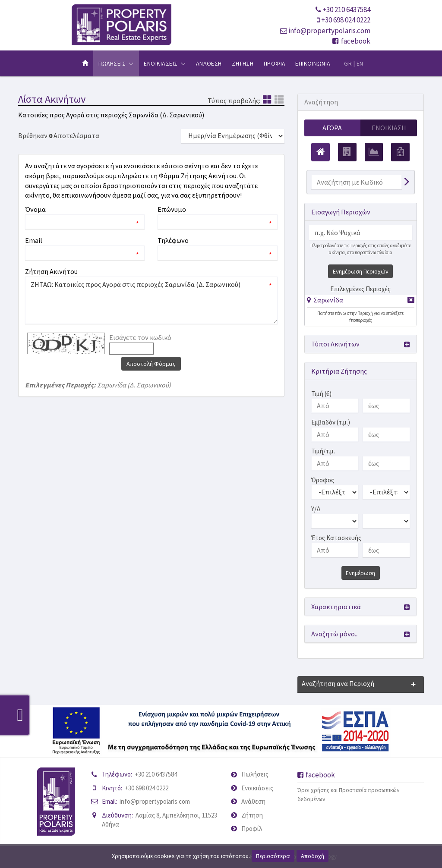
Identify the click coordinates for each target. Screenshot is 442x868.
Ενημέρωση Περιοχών (361, 271)
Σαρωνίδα (328, 300)
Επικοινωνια (313, 63)
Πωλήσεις (255, 774)
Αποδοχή (313, 856)
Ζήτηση (252, 815)
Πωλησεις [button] (116, 63)
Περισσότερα (273, 856)
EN (360, 63)
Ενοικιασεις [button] (165, 63)
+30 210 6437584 (346, 9)
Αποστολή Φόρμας (151, 364)
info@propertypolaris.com (329, 31)
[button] (325, 300)
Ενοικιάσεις (257, 788)
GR (348, 63)
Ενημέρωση (360, 573)
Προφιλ (275, 63)
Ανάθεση (253, 801)
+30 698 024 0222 (346, 20)
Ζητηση (243, 63)
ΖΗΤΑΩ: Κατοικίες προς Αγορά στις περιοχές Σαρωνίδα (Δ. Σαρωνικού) (151, 300)
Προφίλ (252, 829)
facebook (351, 41)
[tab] (361, 301)
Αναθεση (209, 63)
